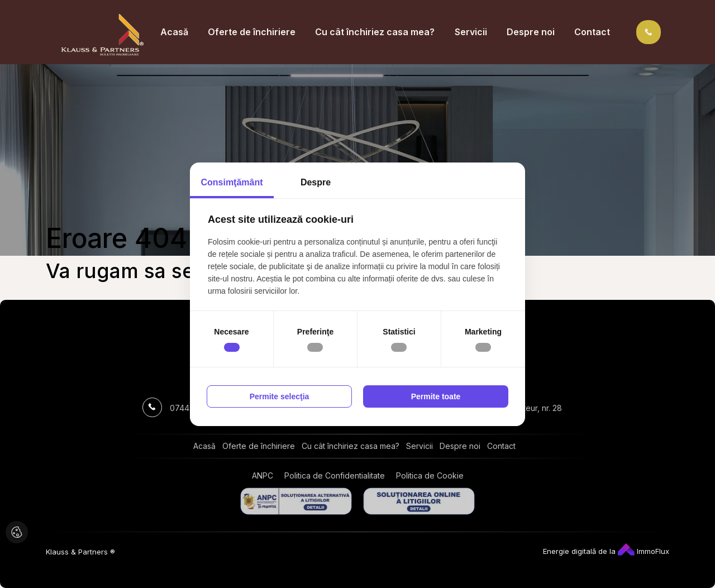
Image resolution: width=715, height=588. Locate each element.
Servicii (471, 32)
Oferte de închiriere (252, 32)
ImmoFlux (643, 551)
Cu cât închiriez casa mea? (375, 32)
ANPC (263, 475)
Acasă (174, 32)
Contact (592, 32)
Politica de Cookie (430, 475)
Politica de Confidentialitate (335, 475)
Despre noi (531, 32)
